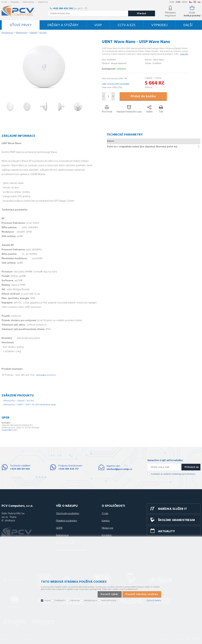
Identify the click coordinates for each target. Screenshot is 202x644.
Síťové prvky (21, 25)
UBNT (20, 405)
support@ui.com (9, 430)
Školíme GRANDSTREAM (176, 520)
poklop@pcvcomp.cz (46, 375)
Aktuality (166, 531)
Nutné (47, 600)
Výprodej (159, 25)
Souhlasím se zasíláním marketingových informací (173, 474)
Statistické (75, 600)
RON (185, 2)
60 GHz (31, 401)
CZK (178, 2)
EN (195, 2)
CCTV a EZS (127, 25)
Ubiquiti (21, 401)
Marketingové (90, 600)
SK (199, 2)
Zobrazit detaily (154, 600)
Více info (184, 54)
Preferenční (60, 600)
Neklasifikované (109, 600)
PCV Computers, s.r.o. (20, 11)
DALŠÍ (188, 25)
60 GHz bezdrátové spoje (44, 405)
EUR (172, 2)
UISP (27, 405)
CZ (191, 2)
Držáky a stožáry (63, 25)
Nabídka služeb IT (172, 509)
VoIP (98, 25)
